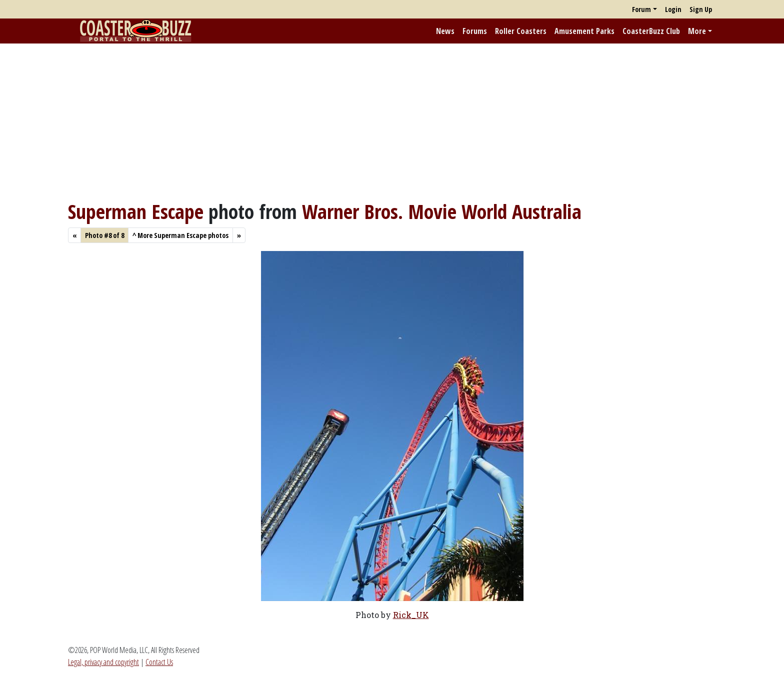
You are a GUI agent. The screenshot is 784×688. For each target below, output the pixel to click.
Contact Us (159, 662)
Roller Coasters (521, 31)
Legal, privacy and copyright (103, 662)
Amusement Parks (584, 31)
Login (673, 9)
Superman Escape (136, 211)
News (445, 31)
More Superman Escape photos (180, 235)
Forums (475, 31)
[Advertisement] (392, 121)
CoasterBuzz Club (651, 31)
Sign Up (701, 9)
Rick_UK (411, 615)
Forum (641, 9)
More (697, 31)
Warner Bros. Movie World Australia (442, 211)
